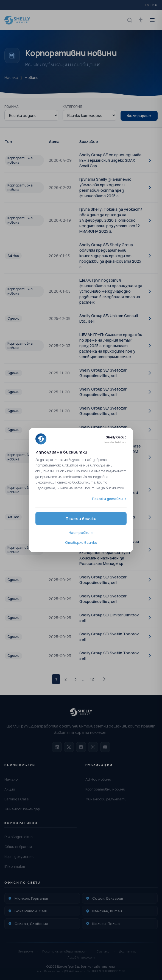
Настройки (79, 532)
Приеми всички (81, 519)
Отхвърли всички (81, 542)
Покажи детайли (107, 498)
